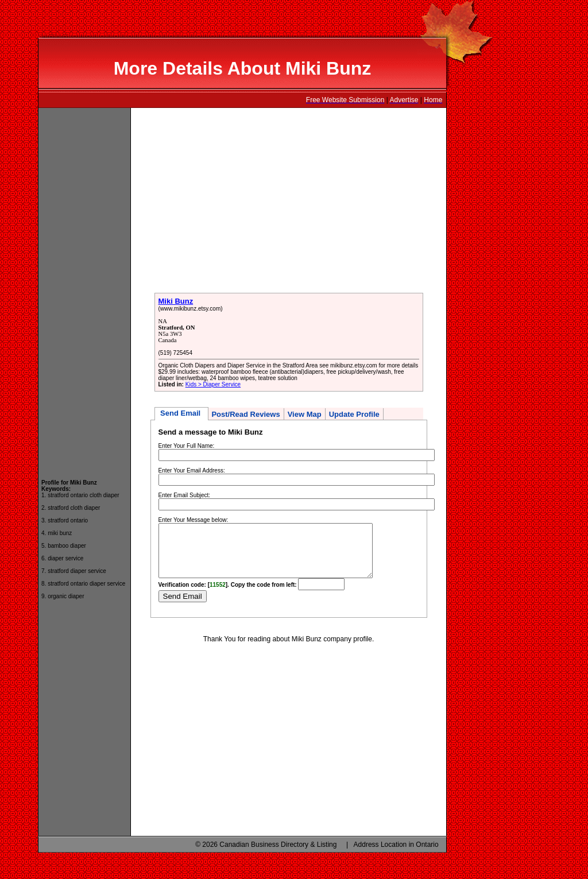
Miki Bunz (176, 301)
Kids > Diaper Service (213, 384)
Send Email (182, 413)
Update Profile (354, 414)
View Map (305, 414)
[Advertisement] (84, 288)
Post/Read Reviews (245, 414)
